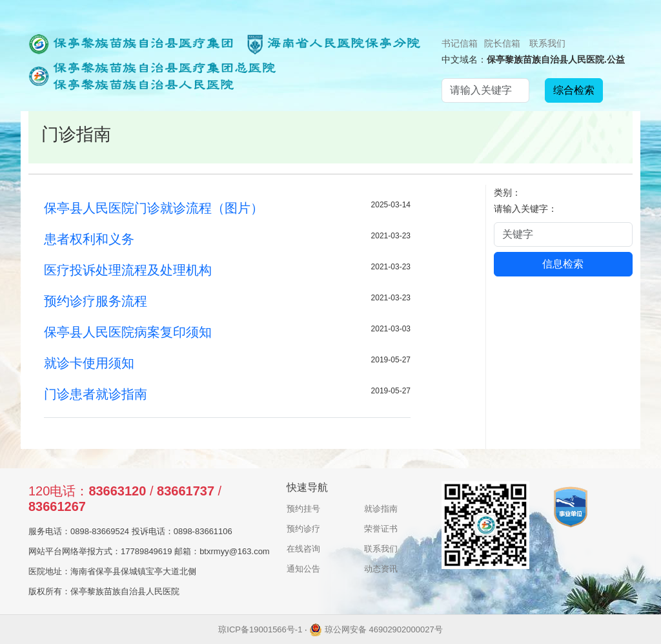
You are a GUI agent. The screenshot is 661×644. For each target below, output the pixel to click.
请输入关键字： (525, 209)
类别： (507, 192)
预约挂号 (303, 509)
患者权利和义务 (89, 239)
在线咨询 (303, 549)
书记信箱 (460, 43)
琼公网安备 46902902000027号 (376, 629)
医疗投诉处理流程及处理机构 (128, 270)
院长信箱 (502, 43)
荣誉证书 (381, 529)
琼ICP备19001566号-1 (260, 629)
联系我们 (547, 43)
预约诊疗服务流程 (96, 301)
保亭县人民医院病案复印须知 (128, 332)
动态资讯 (381, 569)
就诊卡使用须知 (89, 363)
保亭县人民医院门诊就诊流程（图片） (154, 208)
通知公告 (303, 569)
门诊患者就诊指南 (96, 394)
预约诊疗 (303, 529)
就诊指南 (381, 509)
